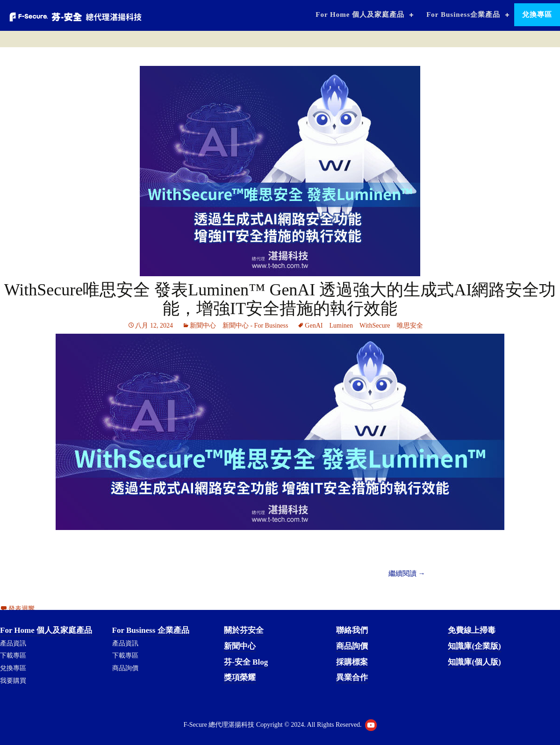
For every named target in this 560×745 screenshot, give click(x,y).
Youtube (371, 725)
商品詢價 (125, 668)
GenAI (314, 326)
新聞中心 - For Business (255, 326)
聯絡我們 (352, 630)
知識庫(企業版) (474, 646)
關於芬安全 (244, 630)
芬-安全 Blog (246, 662)
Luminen (341, 326)
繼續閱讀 (407, 573)
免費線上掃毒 (472, 630)
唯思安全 (410, 326)
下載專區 (13, 655)
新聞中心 (203, 326)
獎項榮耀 (240, 677)
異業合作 (352, 677)
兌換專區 (537, 14)
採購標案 (352, 662)
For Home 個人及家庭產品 (360, 14)
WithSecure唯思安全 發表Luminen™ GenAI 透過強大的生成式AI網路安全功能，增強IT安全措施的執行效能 (280, 299)
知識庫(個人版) (474, 662)
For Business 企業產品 (151, 630)
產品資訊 (13, 643)
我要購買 (13, 681)
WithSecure (375, 326)
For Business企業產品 (463, 14)
